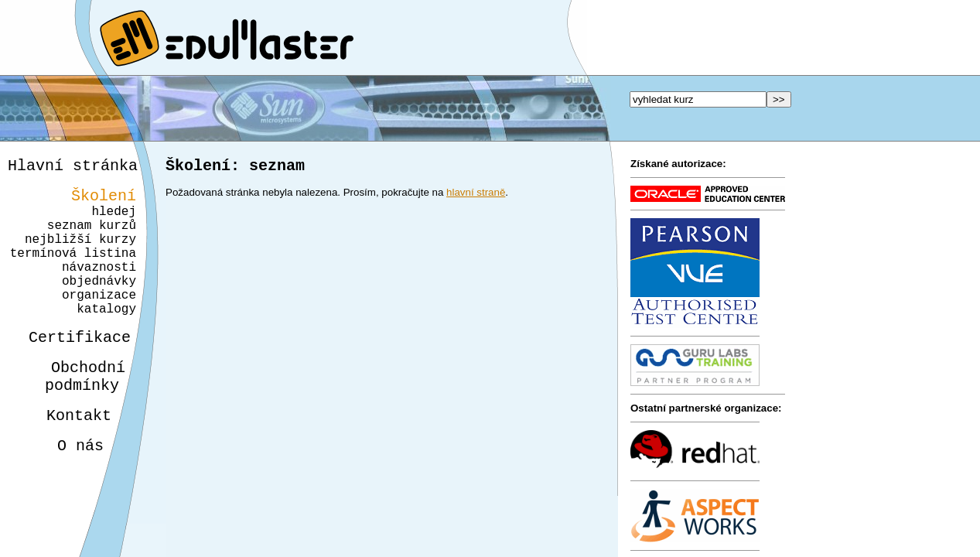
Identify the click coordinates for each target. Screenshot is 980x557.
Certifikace (71, 370)
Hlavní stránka (73, 167)
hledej (114, 220)
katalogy (101, 339)
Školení (104, 201)
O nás (67, 491)
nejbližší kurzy (80, 254)
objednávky (99, 305)
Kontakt (67, 458)
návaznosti (99, 288)
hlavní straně (476, 195)
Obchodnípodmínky (76, 414)
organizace (97, 322)
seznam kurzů (92, 237)
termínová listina (73, 271)
